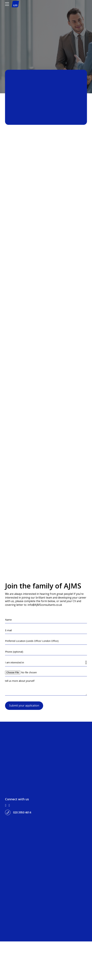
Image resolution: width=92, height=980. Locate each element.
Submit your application (24, 799)
